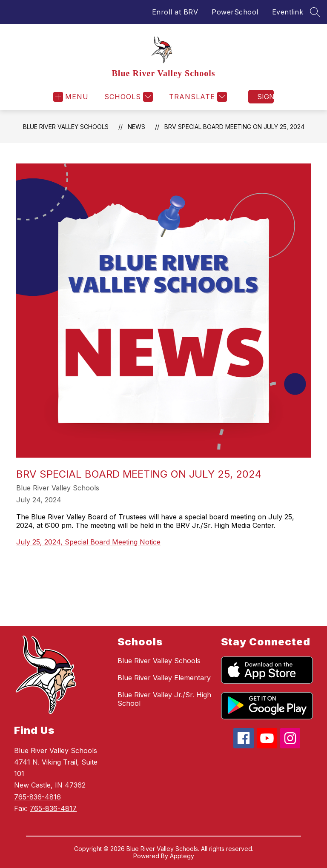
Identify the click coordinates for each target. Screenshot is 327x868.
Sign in (265, 97)
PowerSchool (235, 12)
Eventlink (288, 12)
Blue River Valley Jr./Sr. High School (164, 699)
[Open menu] (71, 97)
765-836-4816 (37, 797)
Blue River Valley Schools (66, 127)
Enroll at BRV (175, 12)
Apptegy (182, 856)
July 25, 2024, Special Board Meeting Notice (88, 542)
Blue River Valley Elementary (164, 678)
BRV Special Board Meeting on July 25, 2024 (234, 127)
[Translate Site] (197, 97)
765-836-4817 (53, 808)
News (136, 127)
